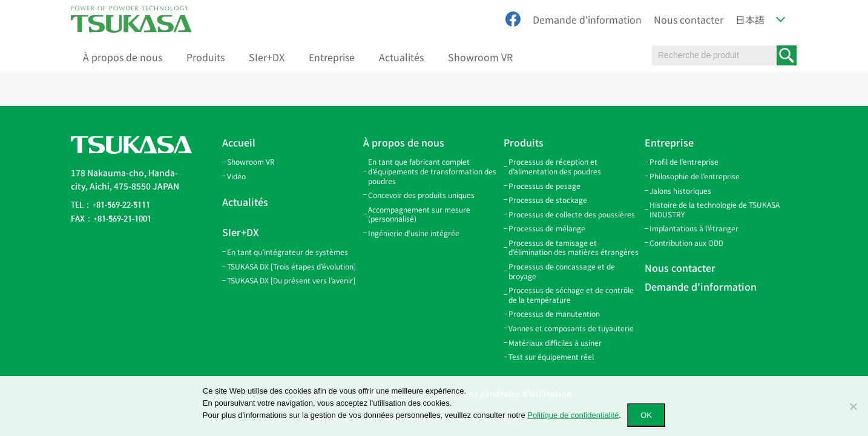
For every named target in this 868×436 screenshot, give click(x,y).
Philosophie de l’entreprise (695, 176)
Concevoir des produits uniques (421, 195)
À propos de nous (123, 57)
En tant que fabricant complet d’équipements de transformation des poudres (432, 171)
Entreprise (332, 57)
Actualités (401, 57)
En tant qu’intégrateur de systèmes (288, 252)
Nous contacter (689, 19)
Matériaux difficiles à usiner (555, 342)
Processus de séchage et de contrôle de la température (571, 295)
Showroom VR (480, 57)
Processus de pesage (544, 186)
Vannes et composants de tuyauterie (571, 328)
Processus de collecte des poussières (572, 214)
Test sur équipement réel (551, 356)
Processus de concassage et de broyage (562, 271)
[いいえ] (853, 406)
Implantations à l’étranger (694, 228)
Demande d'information (587, 19)
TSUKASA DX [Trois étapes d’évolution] (291, 266)
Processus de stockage (548, 200)
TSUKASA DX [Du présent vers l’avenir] (291, 280)
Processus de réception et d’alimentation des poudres (555, 166)
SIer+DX (267, 57)
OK (646, 415)
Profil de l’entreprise (684, 161)
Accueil (239, 142)
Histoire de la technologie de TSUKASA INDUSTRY (715, 209)
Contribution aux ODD (686, 243)
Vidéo (236, 176)
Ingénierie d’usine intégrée (414, 233)
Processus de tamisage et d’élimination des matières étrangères (574, 247)
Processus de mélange (547, 228)
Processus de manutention (554, 313)
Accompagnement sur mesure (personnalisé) (419, 214)
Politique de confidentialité (573, 415)
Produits (205, 57)
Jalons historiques (680, 190)
